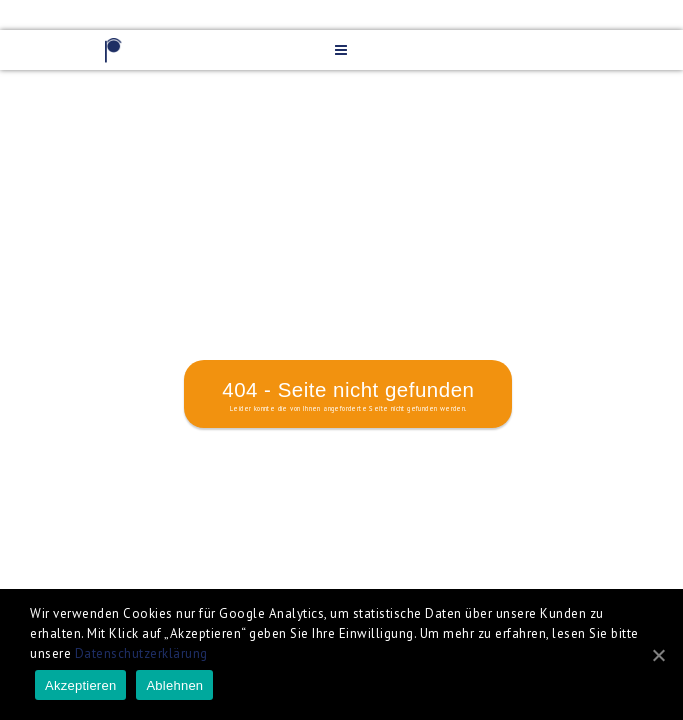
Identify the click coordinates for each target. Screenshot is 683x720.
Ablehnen (174, 685)
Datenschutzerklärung (141, 653)
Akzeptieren (80, 685)
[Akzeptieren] (658, 655)
